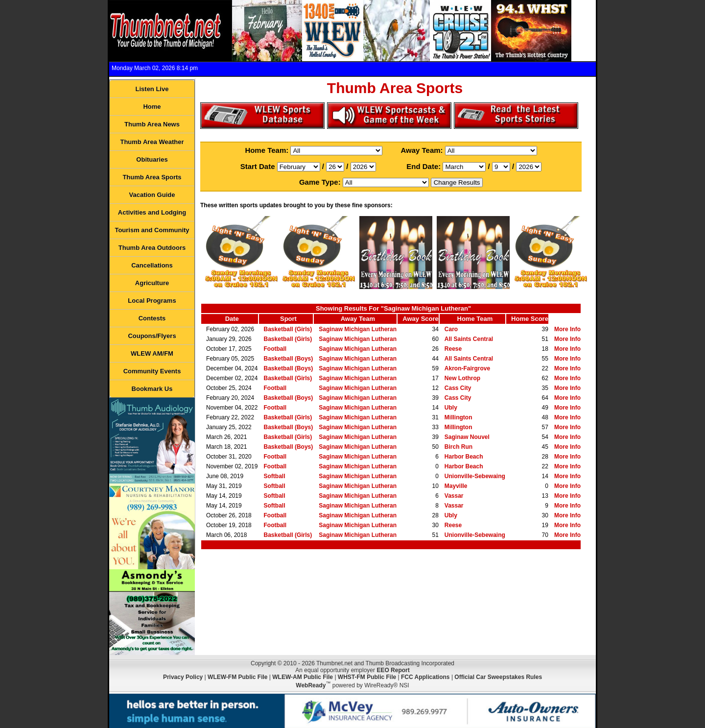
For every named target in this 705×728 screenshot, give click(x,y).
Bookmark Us (152, 389)
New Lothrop (462, 378)
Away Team (358, 319)
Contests (152, 318)
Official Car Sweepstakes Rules (498, 677)
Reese (453, 349)
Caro (451, 329)
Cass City (458, 388)
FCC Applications (425, 677)
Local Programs (152, 301)
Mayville (456, 486)
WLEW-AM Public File (303, 677)
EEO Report (393, 670)
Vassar (454, 496)
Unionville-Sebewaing (475, 476)
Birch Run (458, 447)
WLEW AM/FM (152, 353)
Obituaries (152, 159)
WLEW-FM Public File (237, 677)
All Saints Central (469, 339)
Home (152, 107)
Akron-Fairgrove (467, 368)
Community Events (152, 371)
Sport (288, 319)
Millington (458, 417)
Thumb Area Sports (152, 177)
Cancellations (152, 265)
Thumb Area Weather (152, 142)
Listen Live (152, 89)
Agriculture (152, 283)
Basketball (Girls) (288, 329)
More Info (567, 329)
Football (275, 349)
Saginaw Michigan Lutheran (358, 329)
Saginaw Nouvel (467, 437)
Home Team (475, 319)
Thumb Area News (152, 124)
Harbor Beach (464, 457)
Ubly (451, 408)
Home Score (530, 319)
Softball (275, 476)
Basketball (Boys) (289, 359)
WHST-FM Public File (367, 677)
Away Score (420, 319)
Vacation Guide (152, 195)
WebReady (311, 685)
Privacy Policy (183, 677)
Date (232, 319)
